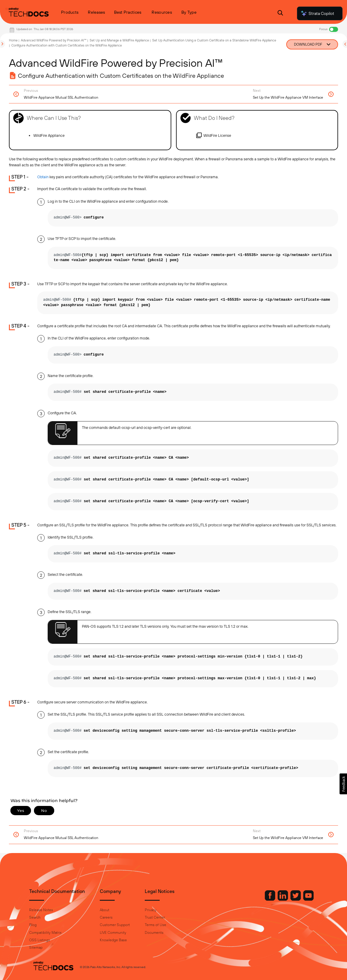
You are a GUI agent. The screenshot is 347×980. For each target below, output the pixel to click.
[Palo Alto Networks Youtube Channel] (308, 899)
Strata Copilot (317, 13)
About (105, 910)
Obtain (43, 177)
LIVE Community (113, 933)
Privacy (151, 910)
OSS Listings (40, 940)
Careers (106, 917)
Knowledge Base (113, 940)
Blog (33, 925)
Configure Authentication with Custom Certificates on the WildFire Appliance (67, 45)
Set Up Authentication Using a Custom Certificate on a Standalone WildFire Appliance (214, 40)
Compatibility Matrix (45, 933)
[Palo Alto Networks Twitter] (296, 899)
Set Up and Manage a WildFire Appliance (119, 40)
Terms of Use (155, 925)
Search (35, 917)
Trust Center (155, 917)
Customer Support (115, 925)
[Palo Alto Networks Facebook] (270, 899)
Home (13, 40)
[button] (343, 784)
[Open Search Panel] (280, 14)
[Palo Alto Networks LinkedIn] (283, 899)
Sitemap (36, 948)
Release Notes (41, 910)
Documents (154, 933)
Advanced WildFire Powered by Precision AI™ (54, 40)
